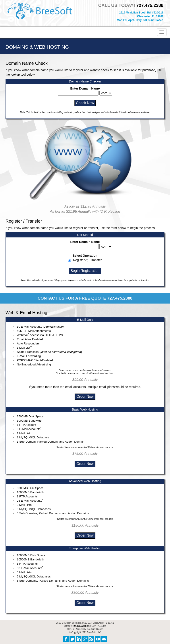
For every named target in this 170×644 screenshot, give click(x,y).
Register (79, 260)
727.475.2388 (150, 5)
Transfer (96, 260)
